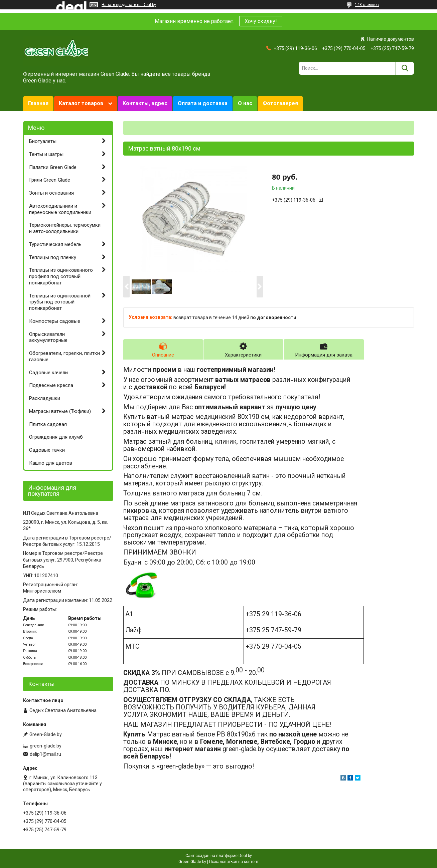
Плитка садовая (48, 424)
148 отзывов (367, 5)
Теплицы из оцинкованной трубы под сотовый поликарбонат (60, 302)
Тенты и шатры (46, 154)
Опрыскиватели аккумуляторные (48, 337)
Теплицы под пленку (53, 257)
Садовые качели (48, 373)
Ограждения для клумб (56, 437)
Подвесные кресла (51, 385)
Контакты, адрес (145, 103)
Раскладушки (45, 398)
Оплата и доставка (203, 103)
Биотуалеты (43, 141)
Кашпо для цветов (51, 463)
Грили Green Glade (50, 180)
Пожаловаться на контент (234, 862)
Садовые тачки (47, 450)
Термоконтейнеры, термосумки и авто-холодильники (65, 228)
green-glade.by (46, 746)
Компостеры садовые (55, 321)
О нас (245, 103)
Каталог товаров (81, 103)
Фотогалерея (280, 103)
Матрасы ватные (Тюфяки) (60, 411)
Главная (38, 103)
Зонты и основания (51, 193)
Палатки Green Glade (53, 167)
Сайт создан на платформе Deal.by (219, 856)
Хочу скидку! (261, 21)
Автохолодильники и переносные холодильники (60, 209)
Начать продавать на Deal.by (129, 5)
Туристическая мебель (55, 244)
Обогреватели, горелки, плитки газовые (64, 356)
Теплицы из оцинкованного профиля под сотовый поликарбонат (61, 276)
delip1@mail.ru (45, 754)
